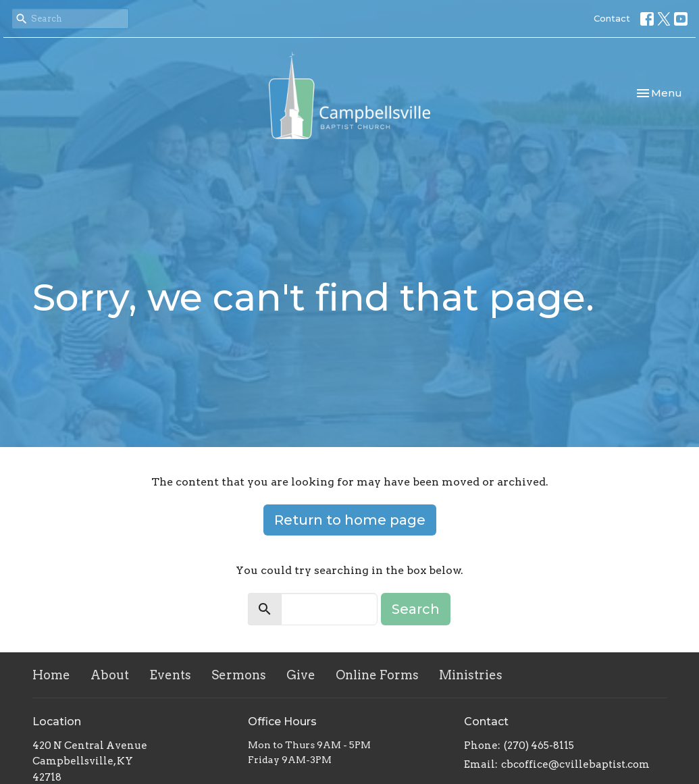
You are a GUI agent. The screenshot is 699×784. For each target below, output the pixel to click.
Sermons (239, 675)
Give (301, 675)
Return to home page (350, 520)
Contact (612, 18)
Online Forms (377, 675)
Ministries (471, 675)
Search (416, 609)
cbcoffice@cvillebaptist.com (575, 764)
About (110, 675)
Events (170, 675)
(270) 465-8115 (539, 746)
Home (51, 675)
